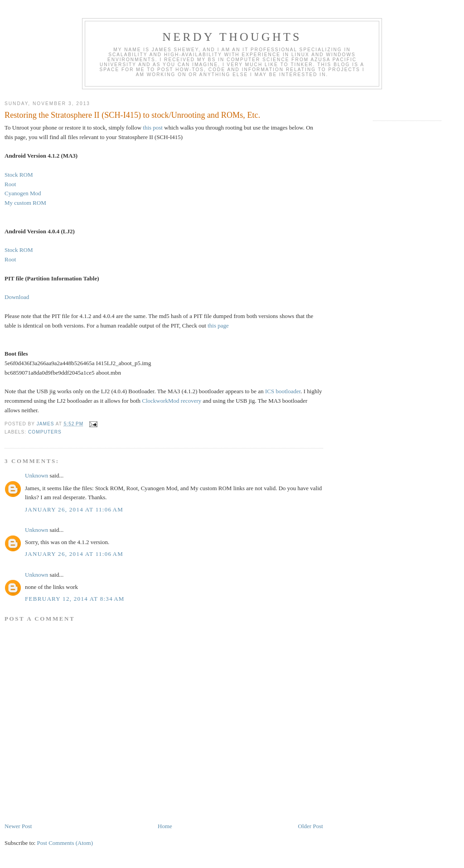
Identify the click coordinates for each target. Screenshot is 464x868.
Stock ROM (19, 175)
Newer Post (18, 826)
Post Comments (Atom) (65, 843)
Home (165, 826)
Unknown (36, 475)
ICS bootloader (283, 391)
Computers (45, 432)
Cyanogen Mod (23, 193)
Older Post (311, 826)
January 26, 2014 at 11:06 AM (74, 509)
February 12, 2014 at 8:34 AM (75, 599)
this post (153, 128)
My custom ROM (25, 203)
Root (10, 184)
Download (17, 297)
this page (218, 325)
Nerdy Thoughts (232, 37)
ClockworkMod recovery (172, 401)
